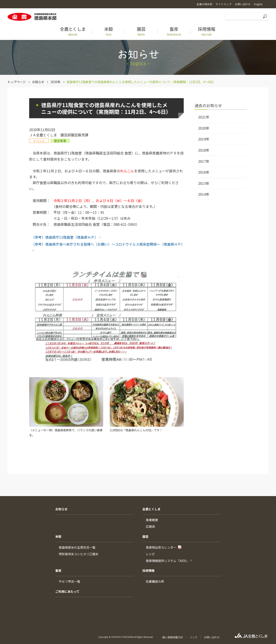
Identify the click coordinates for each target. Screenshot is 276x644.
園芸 (145, 536)
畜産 (58, 570)
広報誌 (150, 526)
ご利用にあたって (67, 591)
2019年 (204, 139)
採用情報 (148, 570)
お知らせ (38, 82)
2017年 (204, 161)
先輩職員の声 (155, 581)
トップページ (17, 82)
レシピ (150, 554)
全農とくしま (151, 509)
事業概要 (152, 520)
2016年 (204, 172)
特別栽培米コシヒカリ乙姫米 (79, 554)
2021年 (204, 117)
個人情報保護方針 (173, 637)
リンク (194, 637)
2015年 (204, 183)
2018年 (204, 150)
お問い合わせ (212, 637)
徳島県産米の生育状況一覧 (77, 547)
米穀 (58, 536)
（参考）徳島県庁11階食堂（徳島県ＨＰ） (65, 237)
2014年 (204, 194)
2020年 (56, 82)
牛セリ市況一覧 (69, 581)
